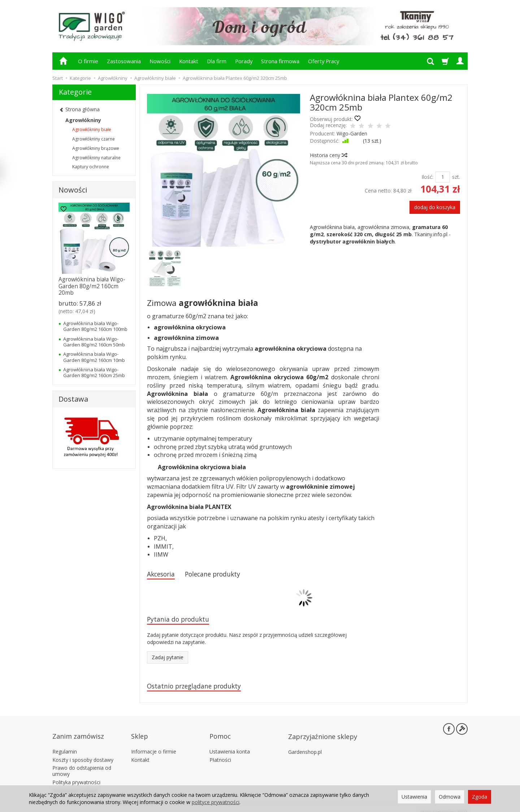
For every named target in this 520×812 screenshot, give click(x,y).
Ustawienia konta (230, 745)
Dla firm (217, 61)
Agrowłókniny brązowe (96, 148)
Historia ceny (328, 155)
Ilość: (427, 177)
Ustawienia (414, 797)
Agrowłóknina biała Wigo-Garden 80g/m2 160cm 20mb (92, 286)
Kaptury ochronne (91, 167)
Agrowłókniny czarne (94, 139)
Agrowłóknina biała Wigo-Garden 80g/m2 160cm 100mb (95, 326)
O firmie (88, 61)
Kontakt (189, 61)
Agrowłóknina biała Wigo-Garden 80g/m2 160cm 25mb (94, 372)
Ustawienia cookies (75, 784)
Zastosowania (124, 61)
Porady (244, 61)
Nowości (160, 61)
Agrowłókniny (83, 120)
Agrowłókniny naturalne (96, 158)
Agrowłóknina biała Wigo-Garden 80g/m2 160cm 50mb (94, 342)
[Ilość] (443, 177)
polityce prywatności (216, 802)
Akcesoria (163, 575)
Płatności (220, 753)
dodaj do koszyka (435, 207)
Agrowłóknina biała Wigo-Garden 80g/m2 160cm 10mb (94, 357)
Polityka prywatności (76, 775)
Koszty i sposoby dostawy (83, 753)
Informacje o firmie (154, 745)
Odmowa (450, 797)
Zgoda (480, 797)
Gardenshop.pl (305, 745)
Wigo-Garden (352, 133)
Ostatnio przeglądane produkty (199, 689)
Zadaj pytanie (168, 659)
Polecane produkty (220, 575)
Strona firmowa (280, 61)
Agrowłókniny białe (92, 129)
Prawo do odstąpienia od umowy (82, 764)
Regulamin (65, 745)
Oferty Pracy (324, 61)
